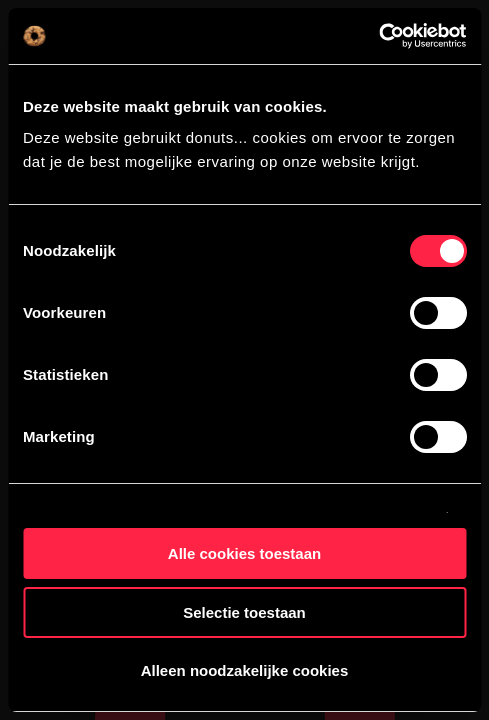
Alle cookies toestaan (244, 553)
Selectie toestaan (244, 612)
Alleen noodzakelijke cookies (245, 670)
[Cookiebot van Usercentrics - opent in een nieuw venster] (378, 36)
